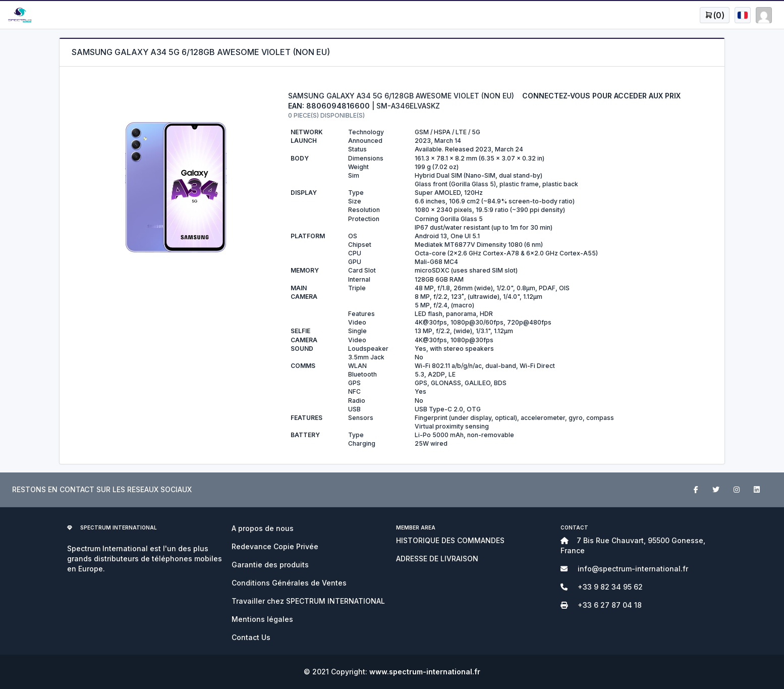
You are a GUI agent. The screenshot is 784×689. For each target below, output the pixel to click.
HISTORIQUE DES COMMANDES (450, 540)
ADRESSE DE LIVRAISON (437, 559)
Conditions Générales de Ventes (289, 583)
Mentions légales (262, 619)
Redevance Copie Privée (275, 546)
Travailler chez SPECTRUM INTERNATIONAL (308, 601)
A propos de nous (263, 528)
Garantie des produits (270, 565)
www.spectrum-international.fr (425, 672)
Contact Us (251, 637)
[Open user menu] (715, 15)
